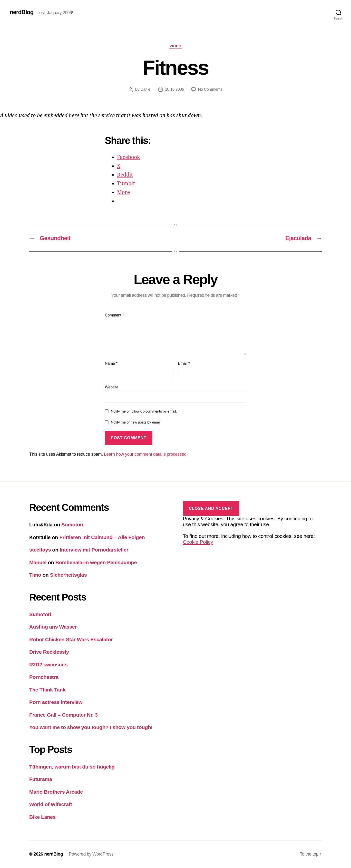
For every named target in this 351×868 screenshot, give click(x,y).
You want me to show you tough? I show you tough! (91, 727)
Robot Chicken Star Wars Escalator (71, 639)
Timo (35, 575)
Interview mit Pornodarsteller (94, 550)
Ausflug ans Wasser (53, 627)
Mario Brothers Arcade (56, 792)
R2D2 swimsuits (48, 665)
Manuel (38, 562)
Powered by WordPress (91, 854)
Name (111, 363)
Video (175, 46)
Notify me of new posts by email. (136, 422)
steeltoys (40, 550)
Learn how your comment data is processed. (146, 454)
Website (112, 387)
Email (184, 363)
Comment (114, 315)
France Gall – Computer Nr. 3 (63, 715)
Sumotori (72, 525)
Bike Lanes (42, 817)
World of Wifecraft (51, 804)
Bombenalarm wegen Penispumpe (96, 562)
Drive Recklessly (49, 652)
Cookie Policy (198, 542)
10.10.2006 (174, 89)
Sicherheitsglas (68, 575)
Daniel (146, 89)
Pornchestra (44, 677)
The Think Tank (47, 690)
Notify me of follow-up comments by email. (144, 411)
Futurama (41, 779)
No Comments (210, 89)
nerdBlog (22, 12)
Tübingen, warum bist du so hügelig (72, 767)
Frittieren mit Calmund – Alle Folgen (102, 537)
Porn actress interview (56, 702)
